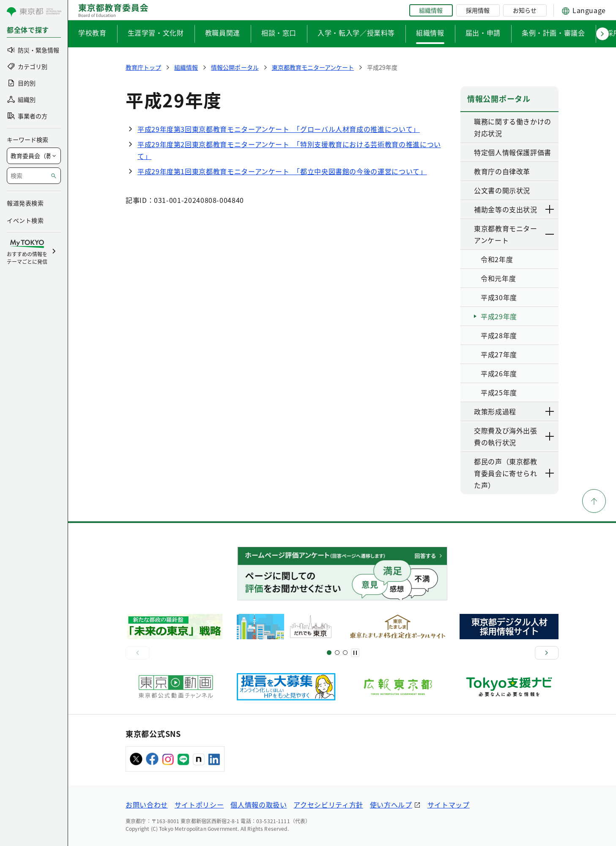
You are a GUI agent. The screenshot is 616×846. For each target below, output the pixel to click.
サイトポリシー (199, 805)
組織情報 (431, 10)
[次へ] (547, 653)
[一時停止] (355, 653)
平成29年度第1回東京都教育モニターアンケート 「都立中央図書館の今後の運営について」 (282, 171)
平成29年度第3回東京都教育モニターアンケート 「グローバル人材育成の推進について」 (279, 129)
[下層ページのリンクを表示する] (550, 209)
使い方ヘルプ (391, 805)
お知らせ (525, 10)
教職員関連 (223, 33)
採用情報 (478, 10)
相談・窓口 (279, 33)
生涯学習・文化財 (156, 33)
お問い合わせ (147, 805)
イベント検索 (25, 220)
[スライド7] (345, 653)
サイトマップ (449, 805)
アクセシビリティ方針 (328, 805)
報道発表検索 (25, 203)
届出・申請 (483, 33)
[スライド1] (329, 653)
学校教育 (92, 33)
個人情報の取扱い (259, 805)
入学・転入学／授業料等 (356, 33)
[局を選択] (34, 156)
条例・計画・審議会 (553, 33)
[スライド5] (337, 653)
